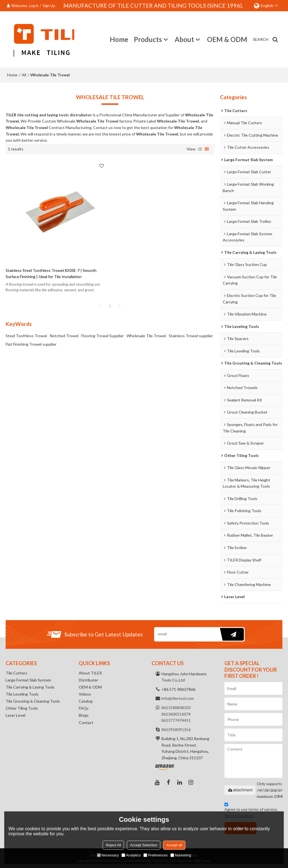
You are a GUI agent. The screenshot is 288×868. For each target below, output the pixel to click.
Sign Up (49, 6)
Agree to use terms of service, (251, 811)
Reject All (113, 845)
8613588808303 (176, 708)
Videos (85, 694)
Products (148, 39)
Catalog (86, 701)
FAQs (84, 708)
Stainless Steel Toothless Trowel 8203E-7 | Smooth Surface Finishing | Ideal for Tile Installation (51, 274)
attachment (240, 790)
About (184, 39)
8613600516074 (176, 714)
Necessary (108, 855)
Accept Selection (144, 845)
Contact (86, 722)
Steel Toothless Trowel (26, 336)
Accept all (174, 845)
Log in (34, 6)
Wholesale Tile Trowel (146, 336)
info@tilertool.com (178, 698)
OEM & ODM (227, 39)
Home (119, 39)
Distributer (88, 680)
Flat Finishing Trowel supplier (31, 344)
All (24, 75)
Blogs (84, 715)
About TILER (90, 673)
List (200, 149)
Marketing (181, 855)
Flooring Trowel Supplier (103, 336)
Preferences (156, 855)
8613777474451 (176, 720)
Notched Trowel (64, 336)
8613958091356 (176, 730)
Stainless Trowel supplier (191, 336)
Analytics (131, 855)
